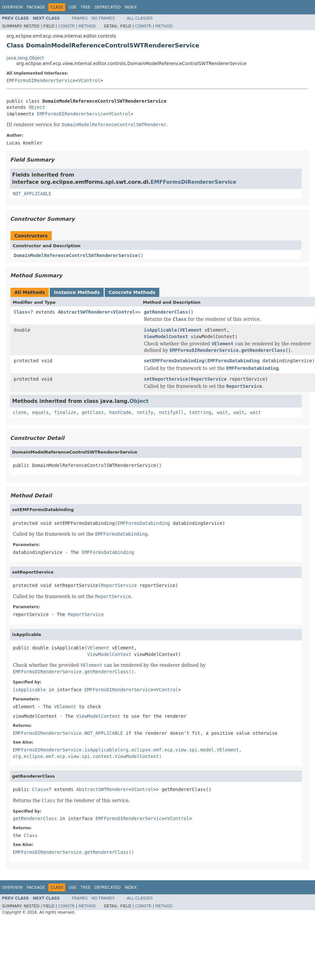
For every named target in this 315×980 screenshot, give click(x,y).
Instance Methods (77, 292)
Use (73, 7)
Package (36, 7)
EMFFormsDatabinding (234, 361)
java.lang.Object (25, 58)
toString (200, 412)
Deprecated (108, 7)
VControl (89, 80)
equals (40, 412)
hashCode (120, 412)
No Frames (103, 18)
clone (20, 412)
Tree (86, 7)
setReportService (166, 379)
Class (21, 312)
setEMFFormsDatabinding (174, 361)
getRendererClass (166, 312)
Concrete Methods (132, 292)
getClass (93, 412)
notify (145, 412)
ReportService (209, 379)
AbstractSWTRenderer (84, 312)
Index (131, 7)
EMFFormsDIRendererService (41, 80)
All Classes (140, 18)
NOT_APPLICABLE (32, 194)
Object (37, 107)
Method (87, 26)
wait (222, 412)
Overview (12, 7)
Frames (80, 18)
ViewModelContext (166, 336)
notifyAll (171, 412)
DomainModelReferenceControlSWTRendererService (76, 255)
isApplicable (160, 330)
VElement (191, 330)
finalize (65, 412)
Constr (66, 26)
